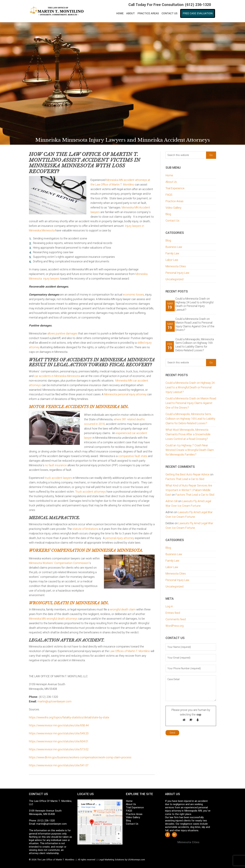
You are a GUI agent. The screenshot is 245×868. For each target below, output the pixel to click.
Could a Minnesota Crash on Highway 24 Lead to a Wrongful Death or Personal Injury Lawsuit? (194, 304)
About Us (171, 182)
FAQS (169, 195)
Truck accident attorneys (91, 492)
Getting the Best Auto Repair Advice (187, 474)
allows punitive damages (62, 334)
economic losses (133, 295)
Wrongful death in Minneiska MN (68, 603)
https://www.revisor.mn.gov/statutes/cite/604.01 (59, 741)
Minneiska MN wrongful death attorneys (53, 619)
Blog (168, 214)
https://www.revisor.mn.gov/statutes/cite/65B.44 (59, 725)
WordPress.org (175, 626)
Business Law (174, 247)
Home (169, 175)
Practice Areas (174, 201)
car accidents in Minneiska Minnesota (57, 376)
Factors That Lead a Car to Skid (185, 479)
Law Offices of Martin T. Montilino (130, 651)
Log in (169, 606)
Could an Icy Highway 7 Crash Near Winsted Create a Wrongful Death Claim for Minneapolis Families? (190, 450)
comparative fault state (133, 456)
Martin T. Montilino (59, 11)
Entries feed (173, 613)
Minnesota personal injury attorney (125, 394)
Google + (174, 835)
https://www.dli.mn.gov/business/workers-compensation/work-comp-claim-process (80, 757)
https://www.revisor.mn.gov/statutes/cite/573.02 (59, 749)
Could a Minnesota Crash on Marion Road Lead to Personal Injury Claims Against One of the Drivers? (195, 324)
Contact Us (172, 221)
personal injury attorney (120, 538)
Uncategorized (174, 279)
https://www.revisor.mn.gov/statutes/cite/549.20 (59, 733)
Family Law (172, 253)
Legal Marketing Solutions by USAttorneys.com (122, 860)
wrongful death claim (123, 609)
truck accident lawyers (58, 478)
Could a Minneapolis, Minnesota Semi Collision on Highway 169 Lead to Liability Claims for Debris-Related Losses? (195, 345)
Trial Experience (175, 188)
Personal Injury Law (177, 273)
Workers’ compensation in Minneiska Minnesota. (86, 550)
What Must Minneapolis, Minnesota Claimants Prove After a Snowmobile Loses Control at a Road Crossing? (188, 434)
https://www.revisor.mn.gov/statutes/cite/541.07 (59, 765)
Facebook (168, 835)
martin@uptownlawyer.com (54, 701)
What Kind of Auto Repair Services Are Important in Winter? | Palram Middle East (189, 490)
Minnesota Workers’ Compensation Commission (59, 563)
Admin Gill (171, 501)
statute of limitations (85, 529)
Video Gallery (173, 208)
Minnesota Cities (176, 266)
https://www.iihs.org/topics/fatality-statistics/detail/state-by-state (69, 717)
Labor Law (172, 260)
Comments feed (176, 619)
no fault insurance (56, 465)
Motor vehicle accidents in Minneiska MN (78, 407)
